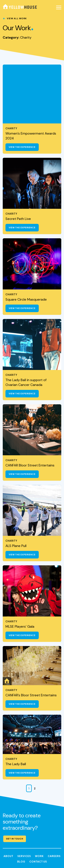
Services (24, 797)
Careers (54, 797)
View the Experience (22, 88)
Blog (21, 803)
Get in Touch (15, 780)
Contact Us (38, 803)
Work (39, 797)
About (8, 797)
